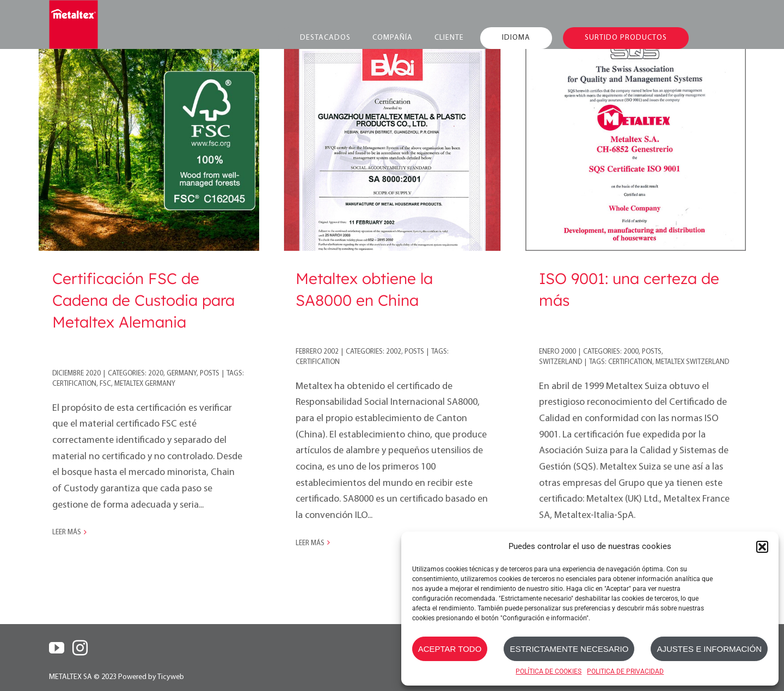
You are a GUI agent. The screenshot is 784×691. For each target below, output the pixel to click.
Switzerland (561, 362)
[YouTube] (57, 648)
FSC (105, 384)
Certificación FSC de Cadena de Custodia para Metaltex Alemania (143, 300)
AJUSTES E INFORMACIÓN (709, 649)
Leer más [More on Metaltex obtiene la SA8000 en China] (310, 543)
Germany (182, 374)
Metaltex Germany (145, 384)
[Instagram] (80, 648)
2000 (631, 352)
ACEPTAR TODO (450, 649)
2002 (394, 352)
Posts (210, 374)
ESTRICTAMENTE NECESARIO (569, 649)
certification (74, 384)
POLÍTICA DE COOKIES (549, 671)
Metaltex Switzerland (692, 362)
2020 (156, 374)
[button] (762, 547)
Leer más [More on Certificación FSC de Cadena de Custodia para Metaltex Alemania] (67, 532)
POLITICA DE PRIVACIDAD (625, 671)
